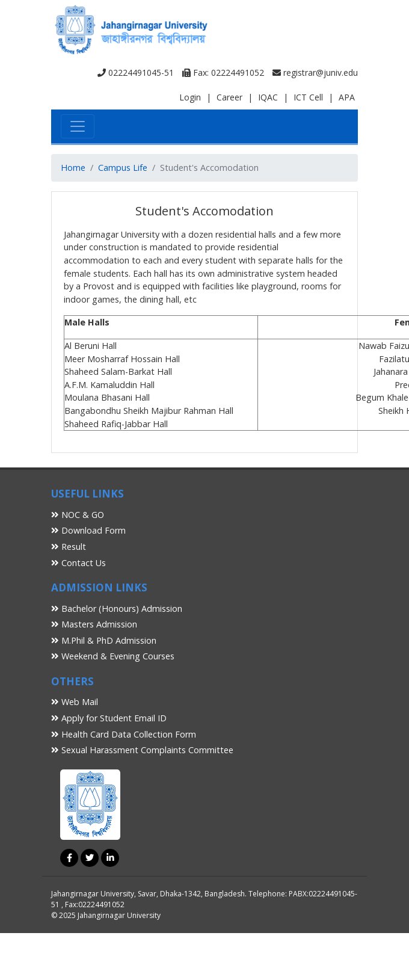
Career (229, 97)
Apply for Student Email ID (109, 718)
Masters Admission (94, 624)
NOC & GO (78, 515)
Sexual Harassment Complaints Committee (142, 750)
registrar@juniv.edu (315, 72)
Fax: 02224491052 (223, 72)
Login (190, 97)
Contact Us (78, 563)
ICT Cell (308, 97)
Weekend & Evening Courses (113, 656)
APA (347, 97)
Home (73, 168)
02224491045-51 (136, 72)
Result (69, 547)
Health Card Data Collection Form (124, 734)
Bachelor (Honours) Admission (117, 609)
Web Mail (75, 702)
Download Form (88, 530)
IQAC (268, 97)
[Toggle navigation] (78, 126)
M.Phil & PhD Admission (104, 640)
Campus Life (123, 168)
